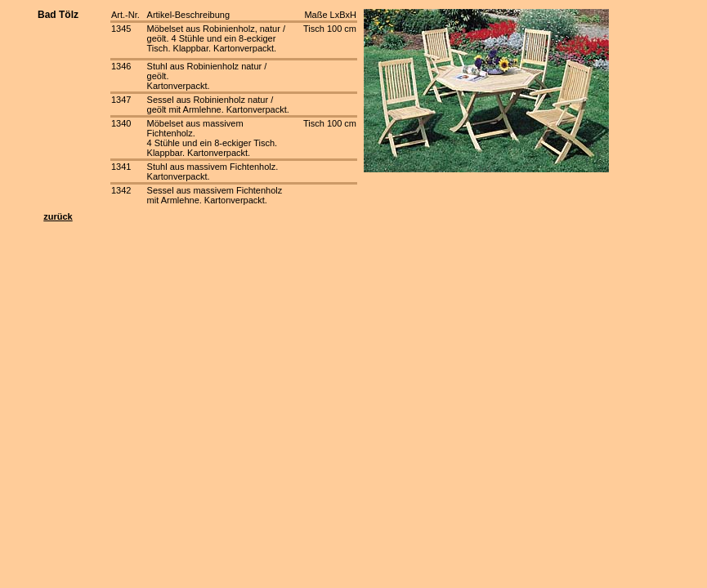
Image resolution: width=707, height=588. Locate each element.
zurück (58, 216)
